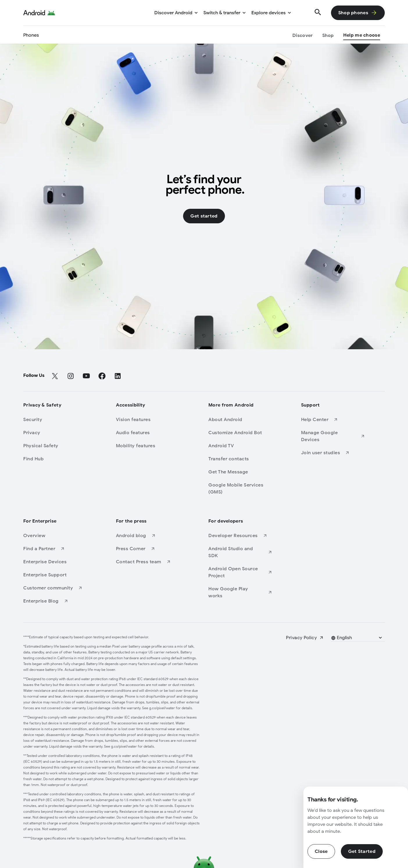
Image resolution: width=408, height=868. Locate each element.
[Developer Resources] (240, 536)
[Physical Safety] (55, 446)
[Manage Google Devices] (333, 436)
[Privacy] (55, 433)
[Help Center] (333, 420)
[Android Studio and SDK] (240, 552)
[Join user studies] (333, 453)
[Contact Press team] (148, 562)
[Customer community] (55, 588)
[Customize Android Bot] (240, 433)
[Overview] (55, 536)
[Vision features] (148, 420)
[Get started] (204, 216)
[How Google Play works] (240, 592)
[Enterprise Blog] (55, 601)
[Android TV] (240, 446)
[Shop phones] (358, 13)
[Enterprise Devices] (55, 562)
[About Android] (240, 420)
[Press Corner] (148, 549)
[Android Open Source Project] (240, 572)
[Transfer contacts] (240, 459)
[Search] (318, 13)
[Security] (55, 420)
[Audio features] (148, 433)
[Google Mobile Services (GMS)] (240, 489)
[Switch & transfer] (224, 13)
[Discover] (303, 36)
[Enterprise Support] (55, 575)
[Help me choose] (362, 36)
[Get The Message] (240, 472)
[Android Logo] (39, 13)
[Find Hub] (55, 459)
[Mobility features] (148, 446)
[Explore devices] (271, 13)
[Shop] (328, 36)
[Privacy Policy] (305, 638)
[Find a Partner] (55, 549)
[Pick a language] (357, 638)
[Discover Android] (176, 13)
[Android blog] (148, 536)
